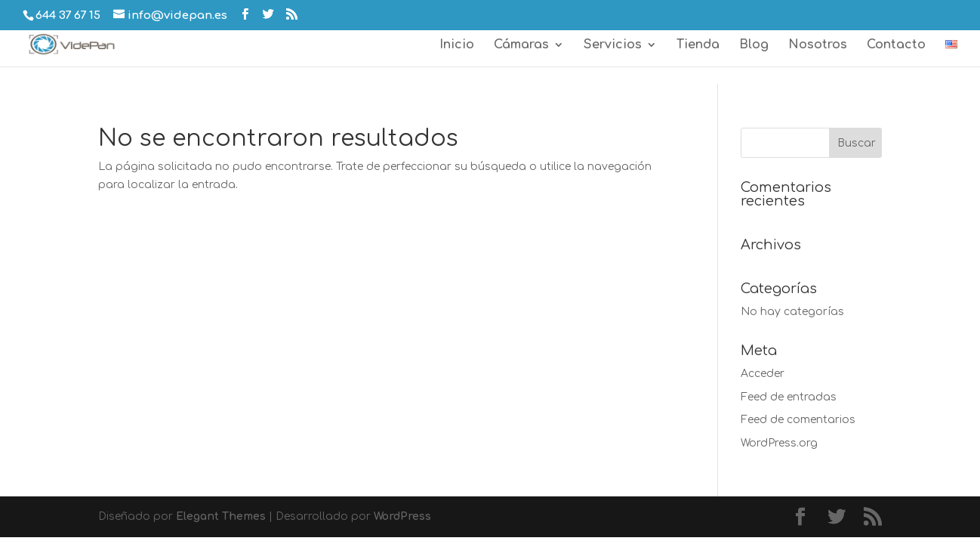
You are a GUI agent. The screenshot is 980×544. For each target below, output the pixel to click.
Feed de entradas (789, 397)
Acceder (763, 374)
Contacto (896, 45)
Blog (754, 45)
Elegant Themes (221, 516)
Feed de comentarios (798, 420)
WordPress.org (779, 443)
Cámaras (521, 45)
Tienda (698, 45)
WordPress (402, 516)
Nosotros (818, 45)
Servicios (613, 45)
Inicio (457, 45)
